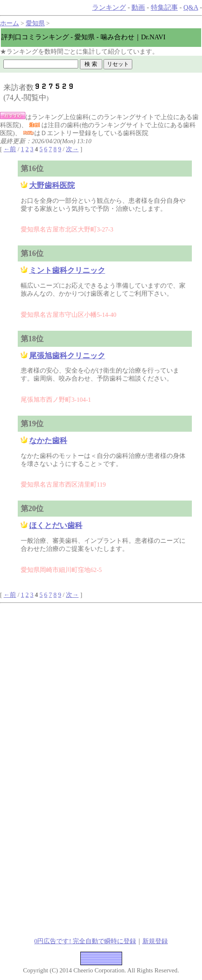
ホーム (10, 23)
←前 (10, 149)
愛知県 (35, 23)
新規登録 (155, 941)
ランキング (109, 7)
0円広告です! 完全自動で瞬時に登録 (85, 941)
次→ (72, 149)
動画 (138, 7)
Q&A (191, 7)
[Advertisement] (101, 662)
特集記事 (164, 7)
